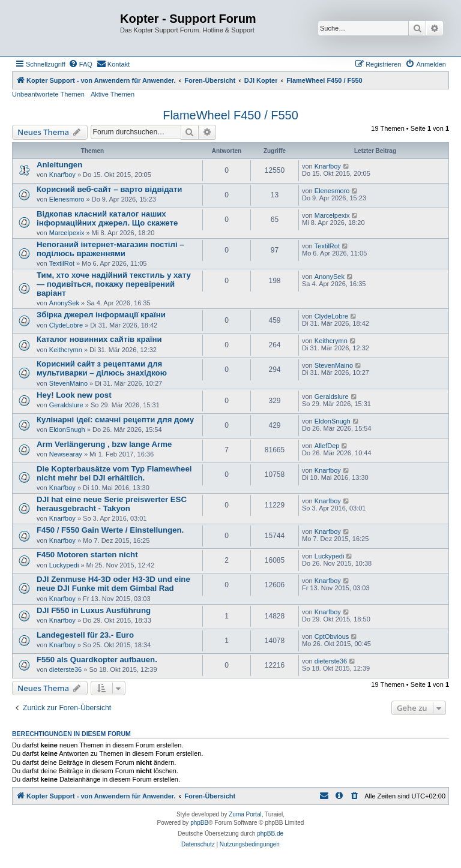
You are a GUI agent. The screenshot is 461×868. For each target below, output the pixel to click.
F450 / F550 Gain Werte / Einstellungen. (110, 530)
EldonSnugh (67, 430)
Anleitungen (59, 165)
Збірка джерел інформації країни (101, 315)
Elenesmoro (67, 199)
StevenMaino (68, 383)
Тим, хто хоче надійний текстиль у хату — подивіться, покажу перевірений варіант (114, 284)
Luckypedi (64, 565)
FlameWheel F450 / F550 (230, 115)
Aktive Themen (113, 94)
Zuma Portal (245, 814)
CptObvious (332, 636)
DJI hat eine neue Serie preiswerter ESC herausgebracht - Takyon (112, 504)
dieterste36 (65, 669)
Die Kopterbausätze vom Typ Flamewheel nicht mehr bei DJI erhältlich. (114, 473)
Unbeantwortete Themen (48, 94)
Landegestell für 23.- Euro (85, 635)
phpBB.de (270, 834)
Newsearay (66, 454)
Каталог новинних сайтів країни (99, 339)
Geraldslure (66, 405)
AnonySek (64, 303)
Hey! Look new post (74, 395)
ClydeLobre (66, 325)
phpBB (199, 823)
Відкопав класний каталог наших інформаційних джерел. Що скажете (107, 218)
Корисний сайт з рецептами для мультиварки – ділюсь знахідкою (102, 368)
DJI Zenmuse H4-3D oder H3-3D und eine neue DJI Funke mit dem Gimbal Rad (113, 584)
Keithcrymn (66, 350)
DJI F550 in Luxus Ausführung (94, 610)
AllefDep (327, 446)
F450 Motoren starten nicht (87, 555)
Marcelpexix (67, 233)
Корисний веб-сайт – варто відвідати (109, 189)
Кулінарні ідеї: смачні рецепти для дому (115, 420)
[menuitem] (80, 64)
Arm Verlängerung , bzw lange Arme (104, 444)
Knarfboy (62, 175)
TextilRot (62, 263)
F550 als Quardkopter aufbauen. (97, 660)
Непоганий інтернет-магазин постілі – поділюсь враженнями (110, 249)
